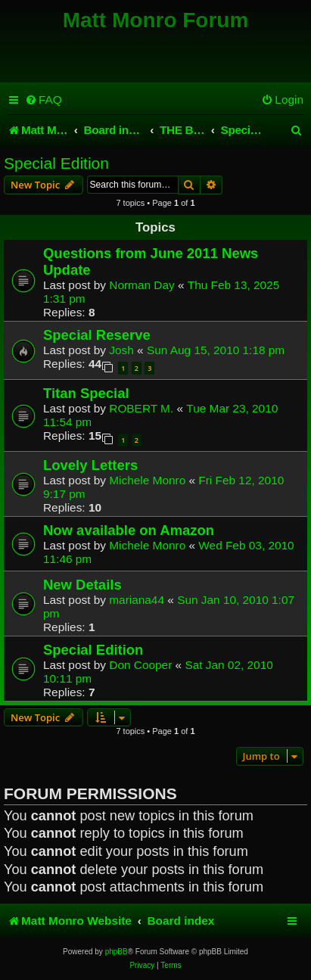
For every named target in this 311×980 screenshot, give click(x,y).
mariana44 (137, 600)
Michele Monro (147, 480)
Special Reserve (97, 335)
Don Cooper (140, 665)
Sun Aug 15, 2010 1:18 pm (216, 350)
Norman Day (142, 285)
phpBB (117, 952)
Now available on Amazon (129, 530)
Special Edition (56, 163)
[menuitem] (44, 100)
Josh (121, 350)
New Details (82, 585)
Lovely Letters (90, 465)
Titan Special (86, 393)
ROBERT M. (141, 408)
